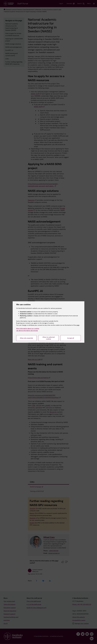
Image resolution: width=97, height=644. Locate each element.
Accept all (71, 338)
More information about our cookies (28, 329)
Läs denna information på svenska (27, 331)
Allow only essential (26, 338)
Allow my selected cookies (49, 338)
